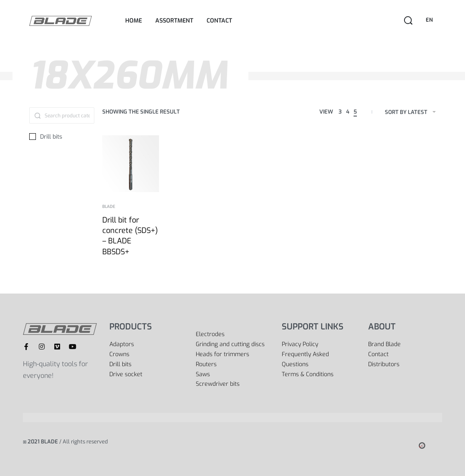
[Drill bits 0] (62, 137)
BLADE (109, 207)
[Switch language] (431, 20)
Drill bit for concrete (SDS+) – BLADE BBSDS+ (130, 236)
